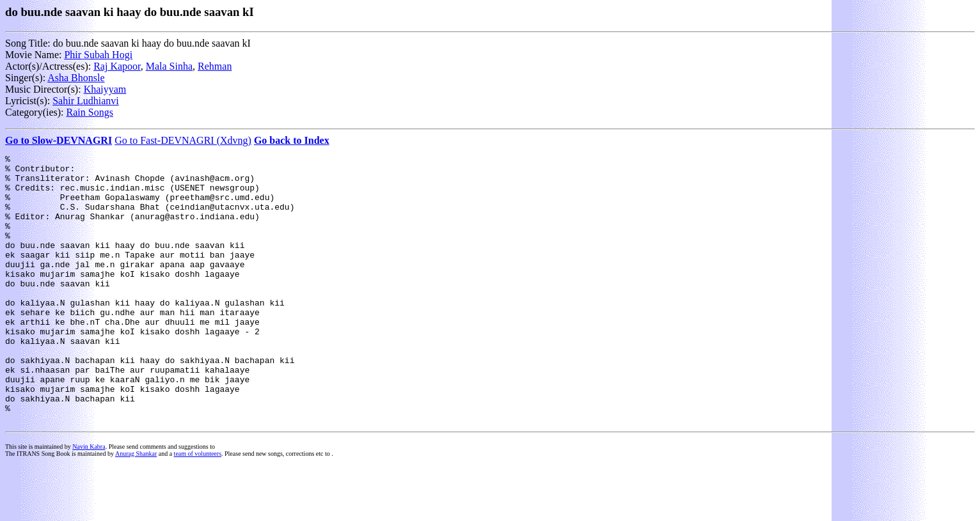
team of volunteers (198, 507)
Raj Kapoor (117, 66)
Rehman (215, 66)
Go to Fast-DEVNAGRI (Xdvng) (183, 140)
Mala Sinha (169, 66)
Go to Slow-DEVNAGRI (59, 140)
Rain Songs (90, 112)
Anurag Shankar (136, 507)
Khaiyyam (105, 89)
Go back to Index (292, 140)
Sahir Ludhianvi (86, 101)
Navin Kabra (89, 500)
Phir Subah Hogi (98, 55)
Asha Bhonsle (76, 78)
